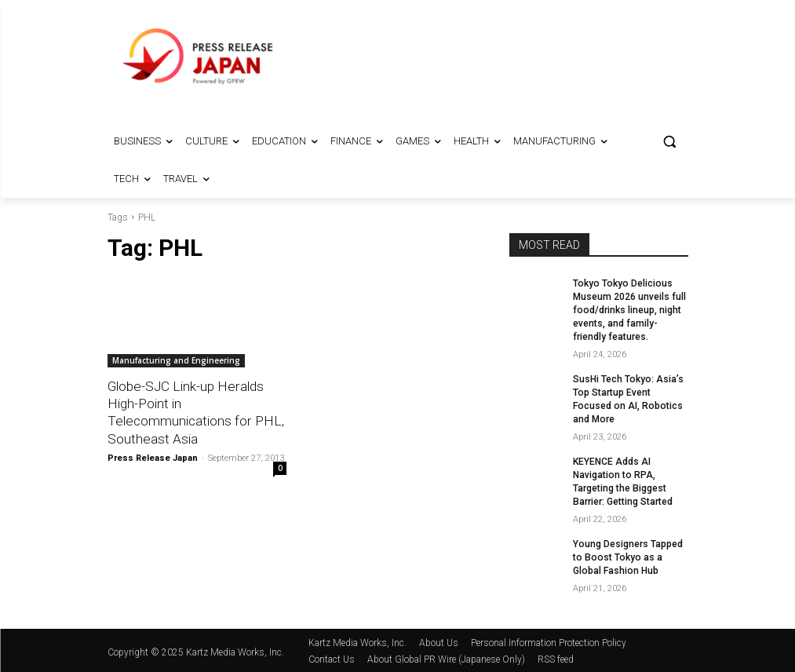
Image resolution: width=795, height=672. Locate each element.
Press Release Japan (153, 457)
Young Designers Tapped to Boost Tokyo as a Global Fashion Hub (630, 555)
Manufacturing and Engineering (176, 360)
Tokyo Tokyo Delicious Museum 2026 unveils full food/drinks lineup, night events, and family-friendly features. (629, 310)
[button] (670, 142)
